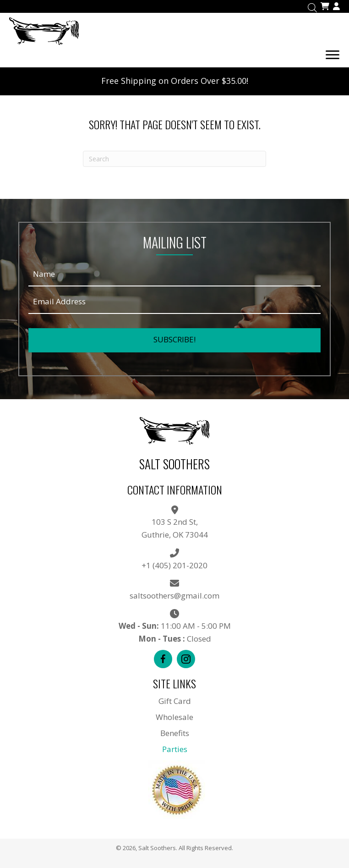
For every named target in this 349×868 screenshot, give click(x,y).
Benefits (175, 733)
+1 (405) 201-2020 (174, 565)
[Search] (174, 159)
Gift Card (175, 701)
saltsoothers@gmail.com (174, 596)
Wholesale (174, 717)
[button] (174, 340)
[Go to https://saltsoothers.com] (174, 30)
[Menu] (333, 55)
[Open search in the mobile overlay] (312, 7)
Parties (175, 749)
